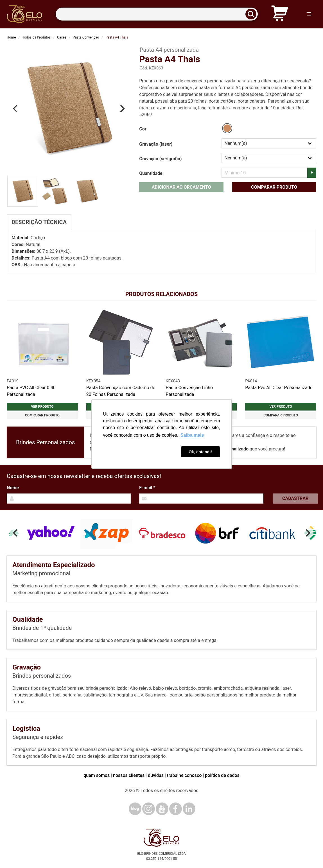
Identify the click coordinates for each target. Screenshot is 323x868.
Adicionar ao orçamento (181, 187)
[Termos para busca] (157, 14)
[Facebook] (176, 809)
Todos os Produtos (36, 37)
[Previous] (16, 109)
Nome (13, 488)
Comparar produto (274, 187)
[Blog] (135, 809)
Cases (62, 37)
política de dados (222, 775)
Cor (143, 129)
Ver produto (42, 407)
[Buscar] (253, 14)
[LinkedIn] (189, 809)
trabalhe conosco (184, 775)
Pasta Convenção (86, 37)
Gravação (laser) (156, 144)
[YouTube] (162, 809)
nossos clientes (129, 775)
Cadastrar (295, 498)
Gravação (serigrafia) (160, 159)
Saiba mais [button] (192, 435)
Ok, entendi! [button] (200, 452)
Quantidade (151, 173)
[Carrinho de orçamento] (280, 14)
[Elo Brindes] (24, 14)
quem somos (97, 775)
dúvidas (156, 775)
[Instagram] (149, 809)
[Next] (122, 109)
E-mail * (147, 488)
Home (11, 37)
